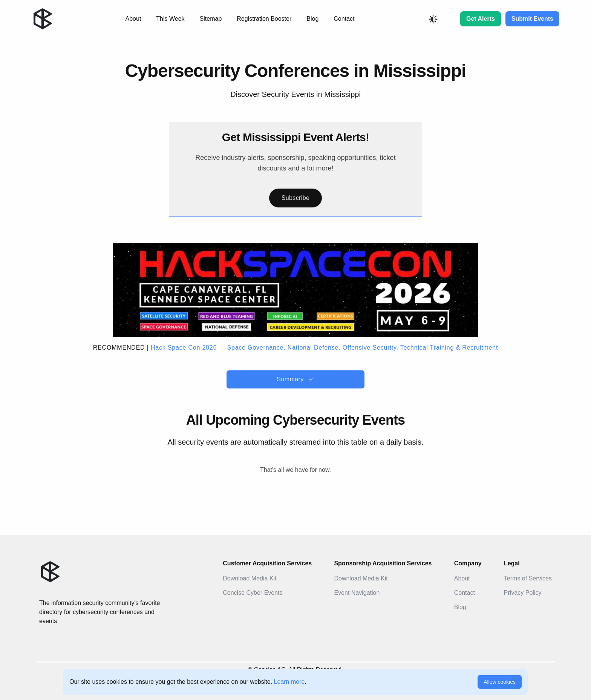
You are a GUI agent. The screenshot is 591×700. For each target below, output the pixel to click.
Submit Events (532, 19)
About (133, 19)
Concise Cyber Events (253, 593)
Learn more (289, 682)
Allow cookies (500, 682)
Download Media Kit (250, 578)
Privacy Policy (523, 593)
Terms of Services (528, 578)
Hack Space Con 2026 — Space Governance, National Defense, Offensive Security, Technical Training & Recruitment (324, 348)
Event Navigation (357, 593)
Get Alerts (481, 19)
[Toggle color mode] (433, 19)
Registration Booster (264, 19)
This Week (170, 19)
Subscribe (296, 198)
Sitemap (211, 19)
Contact (344, 19)
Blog (312, 19)
